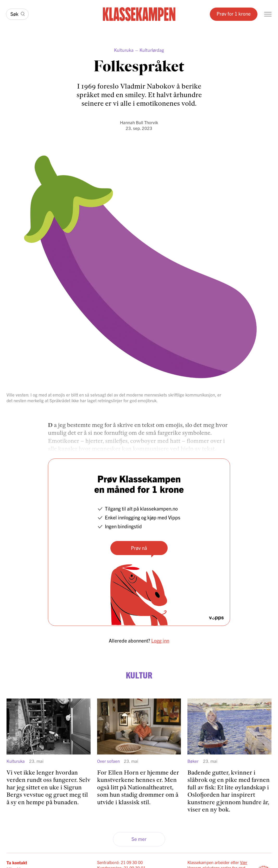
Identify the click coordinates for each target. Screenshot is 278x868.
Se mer (139, 839)
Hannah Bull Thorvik (139, 122)
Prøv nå (139, 548)
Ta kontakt (17, 862)
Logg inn (160, 640)
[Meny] (268, 14)
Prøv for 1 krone (234, 14)
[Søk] (17, 14)
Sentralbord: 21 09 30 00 (120, 862)
